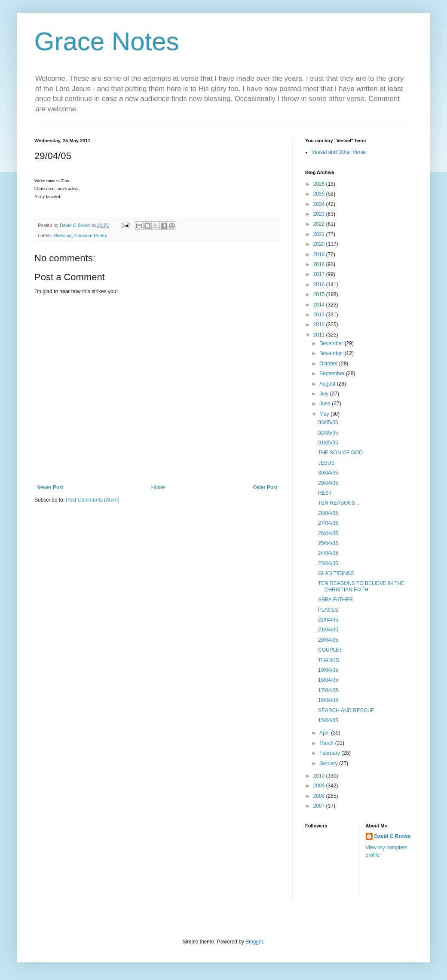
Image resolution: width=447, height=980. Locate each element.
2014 (320, 305)
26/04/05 (328, 533)
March (327, 743)
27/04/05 (328, 523)
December (332, 343)
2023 (320, 214)
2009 (320, 786)
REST (325, 493)
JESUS (326, 463)
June (326, 404)
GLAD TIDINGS (336, 573)
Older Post (265, 487)
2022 (320, 224)
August (328, 384)
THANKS (329, 660)
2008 (320, 796)
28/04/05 (328, 513)
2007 (320, 806)
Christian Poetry (91, 236)
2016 (320, 285)
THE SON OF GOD (340, 453)
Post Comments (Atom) (93, 500)
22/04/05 (328, 620)
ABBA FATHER (335, 600)
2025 (320, 194)
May (325, 414)
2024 (320, 204)
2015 (320, 294)
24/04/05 (328, 553)
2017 (320, 274)
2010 (320, 776)
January (329, 763)
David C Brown (393, 836)
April (325, 733)
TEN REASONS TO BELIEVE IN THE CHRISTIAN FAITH (361, 586)
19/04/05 (328, 670)
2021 (320, 234)
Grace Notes (107, 41)
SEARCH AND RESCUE (346, 710)
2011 (320, 335)
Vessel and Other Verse (339, 152)
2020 (320, 244)
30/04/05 (328, 473)
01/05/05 (328, 443)
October (329, 364)
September (333, 374)
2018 (320, 264)
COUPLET (330, 650)
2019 (320, 254)
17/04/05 (328, 690)
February (330, 753)
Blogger (254, 942)
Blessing (63, 236)
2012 (320, 325)
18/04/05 (328, 680)
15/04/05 (328, 720)
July (325, 394)
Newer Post (50, 487)
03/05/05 (328, 423)
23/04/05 (328, 563)
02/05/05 (328, 433)
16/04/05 (328, 700)
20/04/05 (328, 640)
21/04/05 (328, 630)
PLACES (328, 610)
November (332, 353)
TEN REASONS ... (339, 503)
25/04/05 (328, 543)
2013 (320, 315)
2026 (320, 184)
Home (158, 487)
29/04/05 (328, 483)
